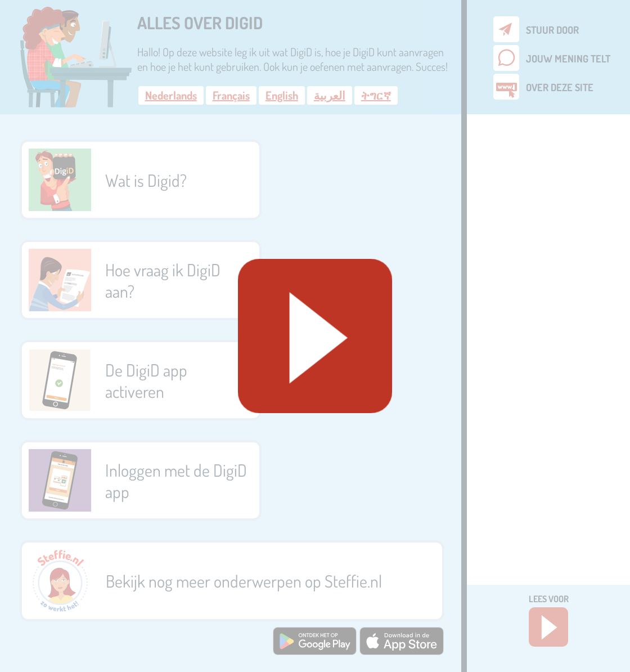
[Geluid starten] (315, 336)
